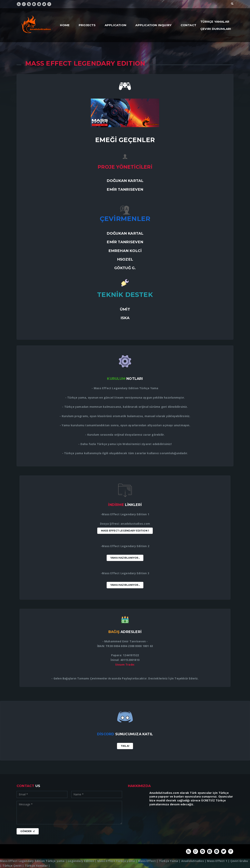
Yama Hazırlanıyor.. (125, 558)
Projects (87, 25)
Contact (188, 25)
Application (116, 25)
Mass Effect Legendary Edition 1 (125, 531)
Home (65, 25)
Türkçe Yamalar (215, 22)
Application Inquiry (153, 25)
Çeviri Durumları (216, 29)
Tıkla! (125, 746)
